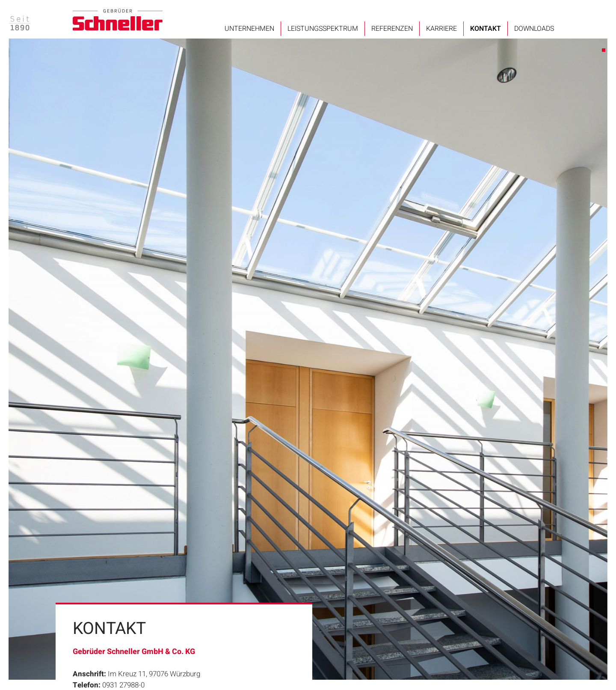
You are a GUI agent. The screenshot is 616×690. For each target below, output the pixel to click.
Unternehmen (249, 29)
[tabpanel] (308, 359)
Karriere (441, 29)
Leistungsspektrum (323, 29)
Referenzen (392, 29)
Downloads (534, 29)
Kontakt (486, 29)
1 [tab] (604, 51)
